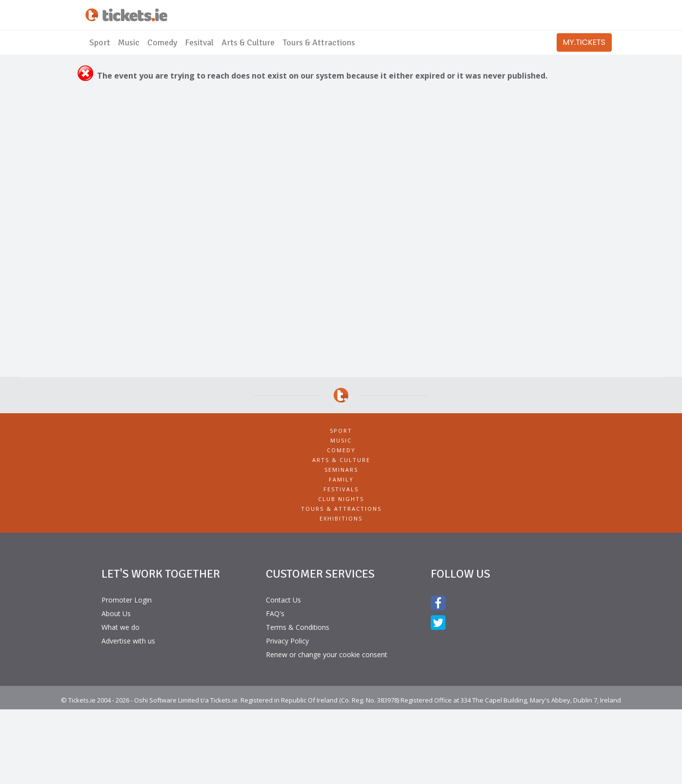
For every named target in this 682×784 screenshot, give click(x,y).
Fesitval (199, 42)
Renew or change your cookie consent (327, 654)
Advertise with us (128, 641)
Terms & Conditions (298, 627)
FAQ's (275, 613)
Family (341, 479)
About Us (116, 613)
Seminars (341, 470)
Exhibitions (341, 518)
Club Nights (341, 499)
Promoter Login (127, 600)
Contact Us (283, 600)
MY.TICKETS (584, 42)
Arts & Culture (248, 42)
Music (129, 42)
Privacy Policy (287, 641)
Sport (100, 42)
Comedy (162, 42)
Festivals (341, 489)
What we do (120, 627)
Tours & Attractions (319, 42)
